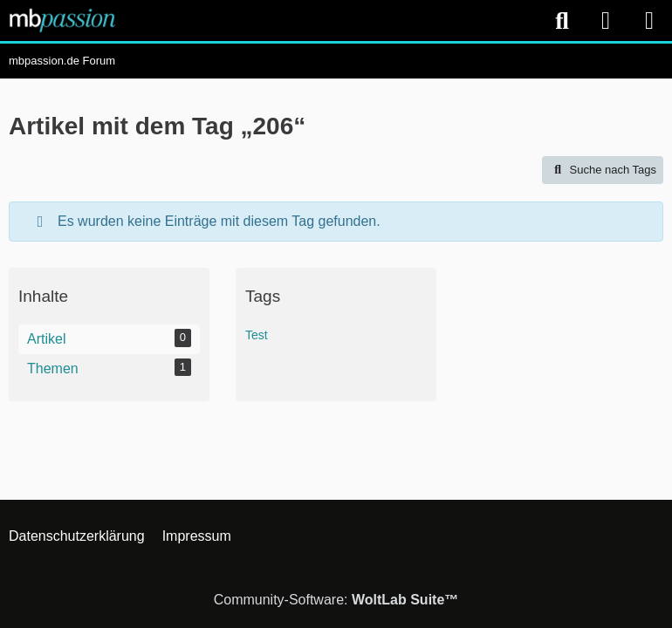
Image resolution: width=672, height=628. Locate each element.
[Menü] (649, 21)
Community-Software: (336, 600)
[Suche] (562, 21)
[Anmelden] (606, 20)
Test (257, 335)
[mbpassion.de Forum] (62, 20)
